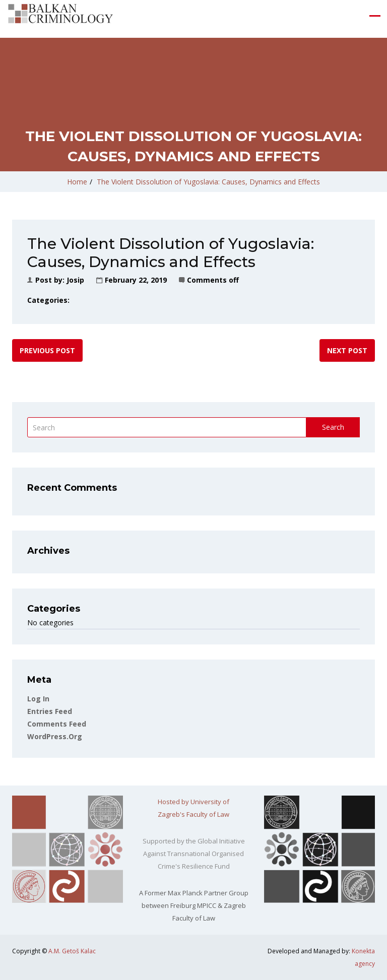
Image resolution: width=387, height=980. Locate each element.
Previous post (47, 350)
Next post (347, 350)
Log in (38, 699)
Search (333, 427)
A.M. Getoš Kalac (72, 951)
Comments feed (57, 724)
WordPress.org (55, 736)
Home (77, 182)
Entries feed (50, 711)
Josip (75, 280)
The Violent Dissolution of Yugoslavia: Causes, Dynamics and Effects (208, 182)
